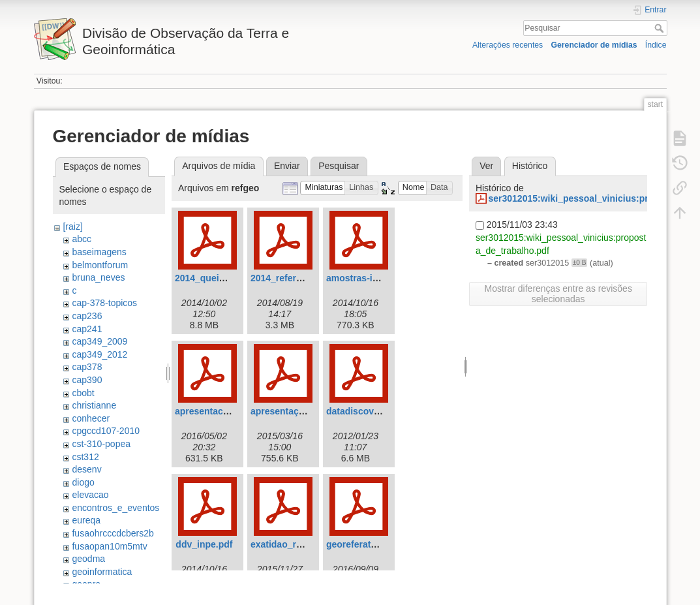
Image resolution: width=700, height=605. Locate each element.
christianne (94, 405)
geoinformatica (102, 572)
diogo (83, 482)
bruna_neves (98, 277)
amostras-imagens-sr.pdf (381, 278)
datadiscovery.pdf (365, 411)
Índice (656, 45)
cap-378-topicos (104, 303)
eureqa (86, 520)
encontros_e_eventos (115, 508)
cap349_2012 (99, 354)
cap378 (87, 367)
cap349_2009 (99, 341)
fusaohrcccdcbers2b (113, 533)
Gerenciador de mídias (594, 45)
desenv (86, 469)
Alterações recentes (508, 45)
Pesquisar (661, 28)
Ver (486, 166)
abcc (82, 239)
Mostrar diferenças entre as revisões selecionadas (558, 294)
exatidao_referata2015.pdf (307, 544)
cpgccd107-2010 (106, 431)
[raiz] (72, 226)
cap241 (87, 329)
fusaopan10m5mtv (109, 546)
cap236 (87, 316)
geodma (88, 559)
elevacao (90, 495)
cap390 (87, 380)
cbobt (83, 393)
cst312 (85, 457)
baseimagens (99, 252)
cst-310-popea (101, 444)
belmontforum (100, 265)
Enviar (287, 166)
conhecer (91, 418)
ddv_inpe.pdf (204, 544)
